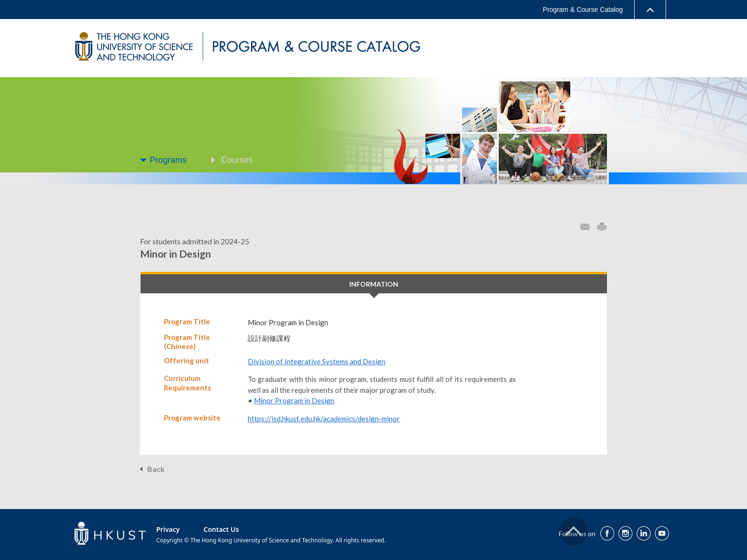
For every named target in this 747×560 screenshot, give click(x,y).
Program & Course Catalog (583, 10)
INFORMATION (374, 284)
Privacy (168, 529)
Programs (168, 160)
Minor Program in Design (294, 400)
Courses (237, 160)
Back (156, 469)
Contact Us (221, 529)
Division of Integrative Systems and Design (317, 361)
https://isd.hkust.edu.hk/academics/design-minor (324, 419)
